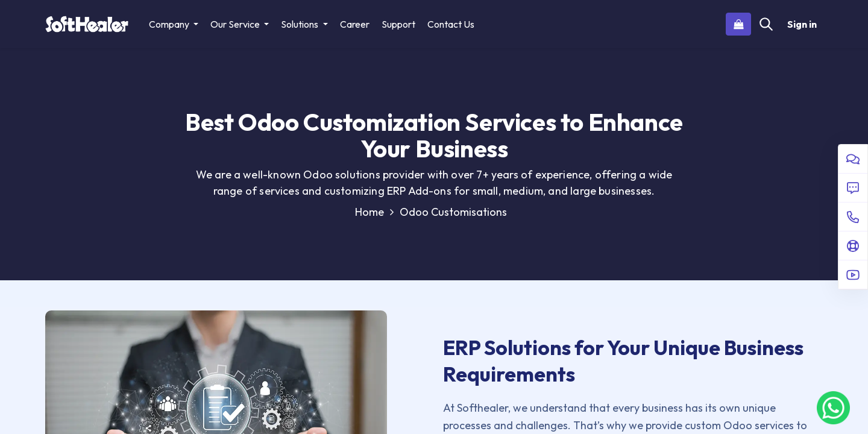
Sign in (802, 24)
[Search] (766, 24)
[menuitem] (355, 24)
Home (374, 212)
